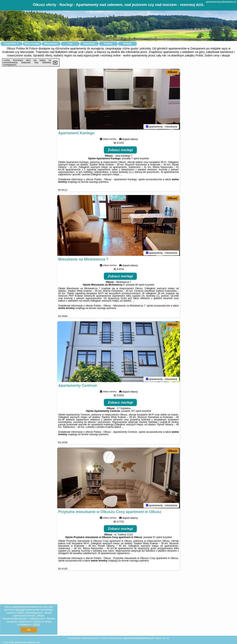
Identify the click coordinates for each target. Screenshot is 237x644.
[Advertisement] (119, 606)
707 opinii (136, 412)
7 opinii (135, 159)
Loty (70, 44)
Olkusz (173, 72)
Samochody (89, 44)
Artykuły (127, 44)
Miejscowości (51, 44)
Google (20, 610)
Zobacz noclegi (120, 151)
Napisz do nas (162, 638)
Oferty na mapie (32, 44)
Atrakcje (108, 44)
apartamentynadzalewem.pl (221, 2)
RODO (37, 624)
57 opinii (157, 538)
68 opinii (140, 286)
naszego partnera (99, 183)
